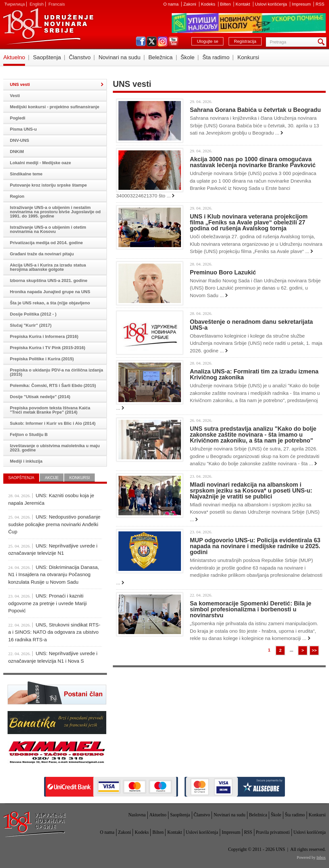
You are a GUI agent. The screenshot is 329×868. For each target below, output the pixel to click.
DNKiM (17, 152)
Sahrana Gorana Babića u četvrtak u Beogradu (255, 110)
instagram (163, 41)
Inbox (321, 857)
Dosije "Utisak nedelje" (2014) (40, 397)
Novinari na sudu (119, 57)
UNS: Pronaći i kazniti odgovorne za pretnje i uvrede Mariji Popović (47, 603)
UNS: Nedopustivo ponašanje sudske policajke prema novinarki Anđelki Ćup (54, 524)
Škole (188, 57)
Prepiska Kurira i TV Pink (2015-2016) (48, 348)
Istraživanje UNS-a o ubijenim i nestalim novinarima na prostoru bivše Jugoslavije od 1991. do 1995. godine (55, 212)
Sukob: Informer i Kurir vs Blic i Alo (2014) (53, 423)
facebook (141, 41)
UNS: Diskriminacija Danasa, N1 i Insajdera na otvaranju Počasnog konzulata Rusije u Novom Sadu (54, 574)
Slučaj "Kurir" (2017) (31, 325)
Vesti (15, 96)
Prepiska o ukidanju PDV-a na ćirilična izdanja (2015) (56, 372)
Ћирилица (14, 4)
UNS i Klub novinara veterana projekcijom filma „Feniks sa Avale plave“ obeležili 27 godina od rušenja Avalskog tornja (249, 222)
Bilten (226, 4)
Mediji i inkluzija (26, 461)
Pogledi (18, 118)
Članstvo (80, 57)
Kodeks (209, 4)
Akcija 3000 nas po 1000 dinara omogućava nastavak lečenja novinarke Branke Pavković (253, 162)
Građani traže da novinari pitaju (42, 254)
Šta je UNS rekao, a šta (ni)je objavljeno (50, 303)
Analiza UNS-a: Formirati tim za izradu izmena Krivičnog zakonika (254, 374)
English (37, 4)
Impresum (302, 4)
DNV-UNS (20, 140)
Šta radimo (216, 57)
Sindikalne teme (26, 174)
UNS (48, 26)
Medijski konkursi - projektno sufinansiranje (55, 107)
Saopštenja (47, 57)
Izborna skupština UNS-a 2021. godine (49, 281)
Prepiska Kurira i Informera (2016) (44, 336)
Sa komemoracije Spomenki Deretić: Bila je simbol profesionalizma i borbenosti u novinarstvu (251, 609)
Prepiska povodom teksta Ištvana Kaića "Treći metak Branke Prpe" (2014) (50, 410)
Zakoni (190, 4)
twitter (152, 41)
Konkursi (248, 57)
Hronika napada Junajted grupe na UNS (50, 292)
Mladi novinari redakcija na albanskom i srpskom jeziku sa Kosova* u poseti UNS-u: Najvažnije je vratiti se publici (251, 491)
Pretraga (322, 42)
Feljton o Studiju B (29, 434)
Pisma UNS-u (23, 129)
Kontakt (243, 4)
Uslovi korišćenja (272, 4)
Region (17, 196)
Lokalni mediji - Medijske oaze (40, 163)
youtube (173, 41)
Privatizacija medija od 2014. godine (46, 243)
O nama (171, 4)
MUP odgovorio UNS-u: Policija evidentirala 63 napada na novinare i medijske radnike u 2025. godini (255, 546)
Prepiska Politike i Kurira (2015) (42, 359)
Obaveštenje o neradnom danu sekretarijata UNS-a (251, 325)
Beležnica (161, 57)
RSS (320, 4)
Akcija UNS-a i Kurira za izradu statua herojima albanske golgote (48, 267)
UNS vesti (20, 84)
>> (314, 650)
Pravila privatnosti (273, 832)
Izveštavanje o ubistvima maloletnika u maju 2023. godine (55, 448)
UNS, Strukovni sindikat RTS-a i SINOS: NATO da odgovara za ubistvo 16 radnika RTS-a (54, 632)
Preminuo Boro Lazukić (223, 272)
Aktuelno (14, 57)
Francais (57, 4)
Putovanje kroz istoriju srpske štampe (48, 185)
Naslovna (137, 815)
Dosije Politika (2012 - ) (33, 314)
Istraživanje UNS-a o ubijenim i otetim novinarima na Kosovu (48, 229)
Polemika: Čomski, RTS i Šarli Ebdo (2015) (53, 385)
